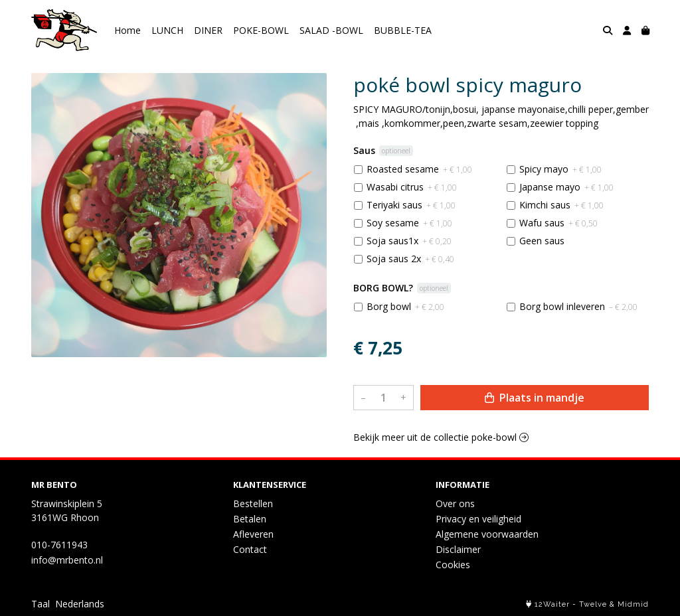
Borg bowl (405, 306)
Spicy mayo (560, 169)
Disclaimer (458, 549)
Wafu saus (558, 223)
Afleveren (253, 534)
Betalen (250, 519)
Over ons (455, 503)
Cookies (453, 565)
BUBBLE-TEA (403, 30)
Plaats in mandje (535, 398)
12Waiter (552, 604)
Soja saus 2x (410, 259)
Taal (41, 604)
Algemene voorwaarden (487, 534)
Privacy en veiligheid (478, 519)
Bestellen (253, 503)
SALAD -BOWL (331, 30)
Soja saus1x (409, 241)
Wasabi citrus (412, 187)
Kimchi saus (561, 205)
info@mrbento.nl (67, 560)
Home (127, 30)
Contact (250, 549)
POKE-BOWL (261, 30)
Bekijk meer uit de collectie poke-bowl (441, 437)
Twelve (593, 604)
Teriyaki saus (411, 205)
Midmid (633, 604)
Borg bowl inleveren (578, 306)
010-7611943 (59, 545)
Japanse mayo (566, 187)
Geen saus (542, 241)
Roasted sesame (419, 169)
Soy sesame (409, 223)
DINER (208, 30)
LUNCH (167, 30)
